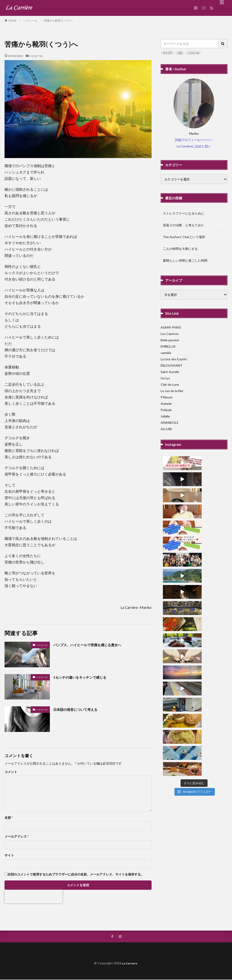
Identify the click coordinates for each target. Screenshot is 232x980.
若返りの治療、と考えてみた (184, 225)
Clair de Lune (170, 384)
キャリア (167, 53)
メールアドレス (17, 836)
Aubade (166, 403)
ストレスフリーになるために (184, 213)
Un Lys (165, 378)
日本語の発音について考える (80, 709)
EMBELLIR (168, 346)
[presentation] (34, 897)
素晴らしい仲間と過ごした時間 (185, 260)
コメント (11, 772)
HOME (13, 20)
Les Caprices (170, 334)
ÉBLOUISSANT (172, 365)
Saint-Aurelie (170, 372)
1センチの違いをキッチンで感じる (85, 677)
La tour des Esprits (174, 359)
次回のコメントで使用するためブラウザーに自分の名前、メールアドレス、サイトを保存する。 (76, 874)
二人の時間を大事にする (180, 249)
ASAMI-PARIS (171, 327)
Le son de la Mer (172, 391)
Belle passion (170, 340)
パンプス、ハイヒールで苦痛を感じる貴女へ (94, 645)
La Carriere (130, 964)
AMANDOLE (170, 423)
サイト (9, 855)
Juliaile (165, 416)
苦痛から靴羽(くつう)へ (58, 21)
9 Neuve (167, 397)
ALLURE (166, 429)
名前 (9, 818)
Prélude (166, 410)
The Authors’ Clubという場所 (184, 237)
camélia (166, 353)
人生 (180, 53)
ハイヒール (30, 21)
